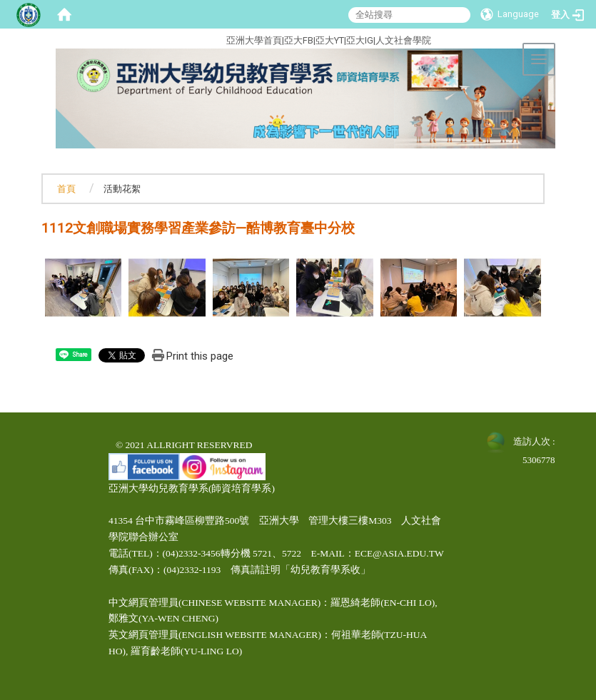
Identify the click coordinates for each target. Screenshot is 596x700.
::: (172, 38)
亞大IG (360, 40)
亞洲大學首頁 (254, 40)
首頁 (66, 189)
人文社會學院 (403, 40)
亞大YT (330, 40)
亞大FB (299, 40)
